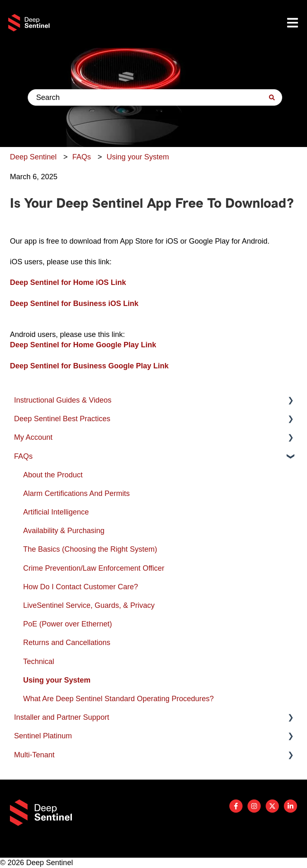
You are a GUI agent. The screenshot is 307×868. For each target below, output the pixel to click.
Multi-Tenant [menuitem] (34, 755)
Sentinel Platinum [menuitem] (43, 736)
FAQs (82, 157)
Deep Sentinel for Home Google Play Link (83, 345)
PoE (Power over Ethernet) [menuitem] (68, 624)
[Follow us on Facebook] (236, 806)
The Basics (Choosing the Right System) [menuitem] (90, 549)
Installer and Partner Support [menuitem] (62, 717)
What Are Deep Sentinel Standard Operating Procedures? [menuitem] (118, 699)
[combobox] (155, 97)
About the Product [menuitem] (53, 475)
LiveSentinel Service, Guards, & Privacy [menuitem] (89, 605)
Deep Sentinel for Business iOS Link (74, 304)
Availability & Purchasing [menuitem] (64, 531)
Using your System (138, 157)
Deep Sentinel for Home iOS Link (68, 282)
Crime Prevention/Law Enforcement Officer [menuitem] (94, 568)
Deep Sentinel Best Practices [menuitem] (62, 419)
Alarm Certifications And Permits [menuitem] (76, 493)
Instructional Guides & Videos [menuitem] (63, 400)
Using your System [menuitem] (57, 680)
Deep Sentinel (33, 157)
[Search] (272, 97)
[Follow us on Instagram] (254, 806)
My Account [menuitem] (33, 437)
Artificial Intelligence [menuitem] (56, 512)
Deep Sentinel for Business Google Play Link (89, 366)
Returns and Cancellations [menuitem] (67, 643)
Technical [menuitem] (39, 662)
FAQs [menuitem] (23, 456)
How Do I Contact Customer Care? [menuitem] (81, 587)
